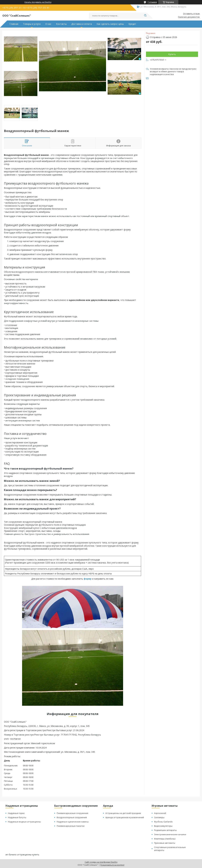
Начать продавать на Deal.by (38, 2)
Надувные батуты (17, 817)
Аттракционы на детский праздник (123, 813)
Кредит (132, 24)
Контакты (61, 24)
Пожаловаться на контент (112, 865)
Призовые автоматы (165, 843)
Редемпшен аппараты (165, 830)
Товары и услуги (32, 24)
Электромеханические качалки (170, 834)
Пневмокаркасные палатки (71, 826)
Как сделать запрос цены (110, 24)
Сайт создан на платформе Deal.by (101, 862)
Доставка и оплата (82, 24)
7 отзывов (152, 2)
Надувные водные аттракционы (24, 822)
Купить (172, 54)
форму (88, 579)
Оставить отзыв (191, 14)
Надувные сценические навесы (73, 822)
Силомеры (159, 817)
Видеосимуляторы (163, 826)
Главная (14, 24)
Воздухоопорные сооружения (72, 817)
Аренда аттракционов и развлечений (125, 817)
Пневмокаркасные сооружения (72, 813)
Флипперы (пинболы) (165, 839)
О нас (48, 24)
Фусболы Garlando (163, 822)
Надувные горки (16, 813)
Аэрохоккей (160, 813)
